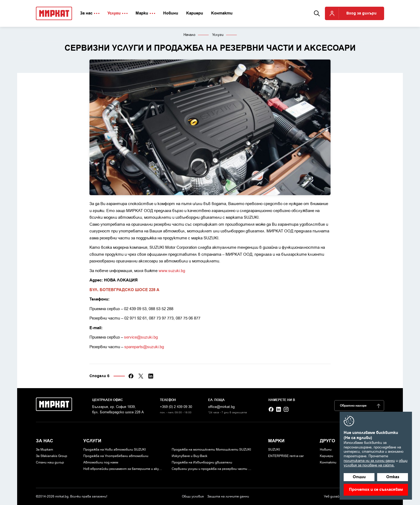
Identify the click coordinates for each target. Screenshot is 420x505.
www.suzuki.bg (172, 271)
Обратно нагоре (361, 406)
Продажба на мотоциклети (211, 450)
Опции (359, 477)
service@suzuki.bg (141, 337)
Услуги (218, 35)
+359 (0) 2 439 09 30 (176, 407)
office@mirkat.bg (221, 407)
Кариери (327, 456)
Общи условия (193, 496)
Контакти (328, 462)
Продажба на (115, 450)
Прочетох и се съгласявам (376, 490)
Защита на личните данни (228, 496)
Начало (189, 35)
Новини (326, 450)
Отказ (393, 477)
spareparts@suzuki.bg (144, 347)
